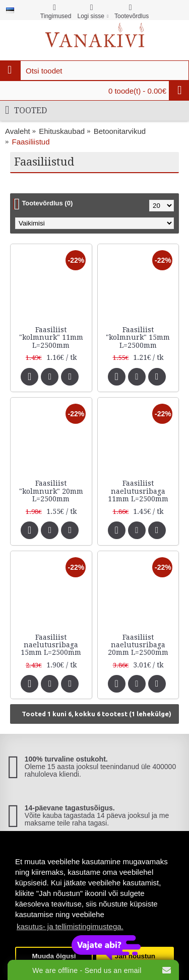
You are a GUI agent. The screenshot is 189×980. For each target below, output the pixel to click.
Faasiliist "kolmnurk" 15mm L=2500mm (138, 337)
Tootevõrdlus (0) (47, 203)
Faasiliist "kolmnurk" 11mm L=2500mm (51, 337)
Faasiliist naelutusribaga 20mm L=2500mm (138, 645)
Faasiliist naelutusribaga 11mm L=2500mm (138, 491)
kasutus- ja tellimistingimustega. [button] (70, 926)
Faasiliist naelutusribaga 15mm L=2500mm (51, 645)
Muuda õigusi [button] (54, 956)
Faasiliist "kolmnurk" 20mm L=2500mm (51, 491)
